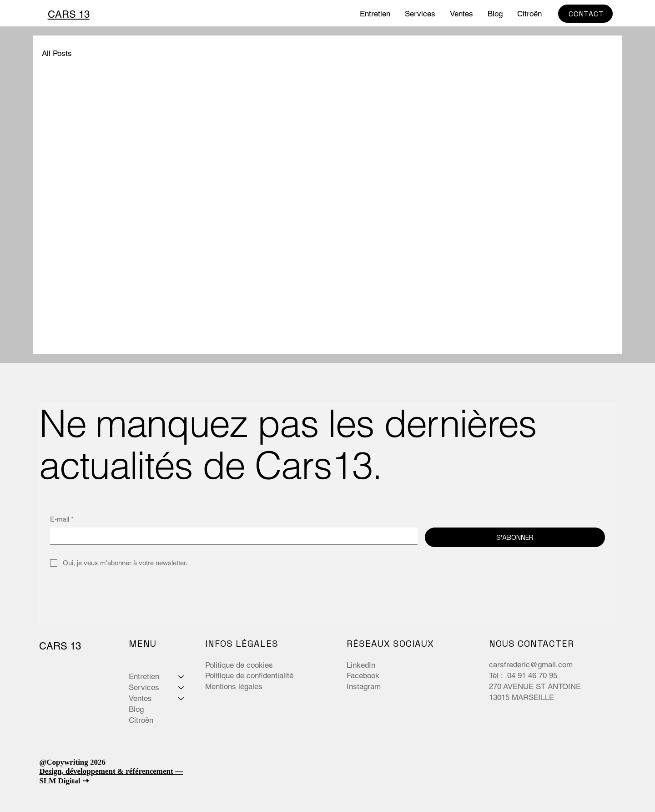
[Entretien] (181, 677)
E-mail (62, 519)
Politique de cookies (239, 665)
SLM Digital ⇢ (64, 781)
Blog (136, 709)
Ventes (140, 698)
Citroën (141, 720)
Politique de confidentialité (249, 675)
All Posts (57, 53)
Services (144, 687)
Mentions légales (234, 686)
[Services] (181, 688)
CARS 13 (69, 14)
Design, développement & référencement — (111, 771)
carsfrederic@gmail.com (531, 665)
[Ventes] (181, 699)
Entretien (144, 676)
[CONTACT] (585, 14)
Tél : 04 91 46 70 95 (524, 675)
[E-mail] (231, 536)
